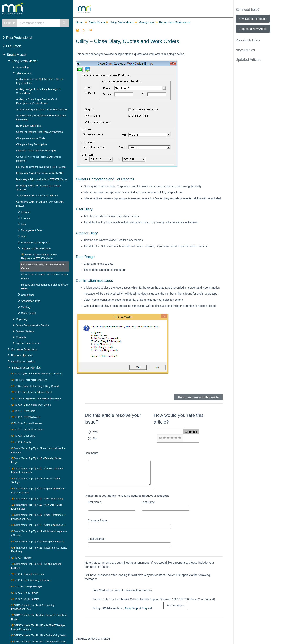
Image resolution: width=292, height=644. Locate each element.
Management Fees (32, 230)
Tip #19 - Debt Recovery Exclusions (31, 580)
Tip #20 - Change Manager (27, 586)
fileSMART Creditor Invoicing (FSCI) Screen (41, 167)
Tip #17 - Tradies (21, 558)
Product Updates (22, 355)
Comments (91, 453)
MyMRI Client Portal (27, 343)
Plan (24, 236)
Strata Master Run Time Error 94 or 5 (37, 196)
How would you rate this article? (179, 419)
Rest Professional (19, 38)
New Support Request (138, 608)
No (95, 438)
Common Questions (24, 349)
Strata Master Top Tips (26, 367)
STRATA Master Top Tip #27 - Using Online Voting (39, 642)
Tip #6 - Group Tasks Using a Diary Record (35, 386)
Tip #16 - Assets (21, 442)
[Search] (64, 23)
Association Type (31, 301)
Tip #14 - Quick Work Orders (27, 430)
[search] (38, 23)
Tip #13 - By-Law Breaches (27, 423)
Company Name (98, 520)
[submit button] (175, 606)
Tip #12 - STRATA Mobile (26, 417)
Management (24, 73)
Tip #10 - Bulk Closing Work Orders (31, 405)
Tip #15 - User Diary (23, 436)
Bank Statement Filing (29, 126)
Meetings (26, 307)
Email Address (96, 539)
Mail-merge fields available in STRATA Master (42, 179)
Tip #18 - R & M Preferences (27, 574)
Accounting (22, 67)
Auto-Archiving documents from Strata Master (42, 109)
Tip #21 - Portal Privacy (25, 593)
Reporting (21, 319)
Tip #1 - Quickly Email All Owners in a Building (37, 374)
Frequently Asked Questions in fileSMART (40, 173)
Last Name (148, 502)
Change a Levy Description (31, 144)
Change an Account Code (31, 138)
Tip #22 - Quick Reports (25, 599)
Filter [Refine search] (10, 23)
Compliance (28, 295)
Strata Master (17, 55)
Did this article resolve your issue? (113, 419)
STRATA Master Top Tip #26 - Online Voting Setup (39, 635)
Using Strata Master (25, 61)
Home (80, 22)
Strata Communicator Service (33, 325)
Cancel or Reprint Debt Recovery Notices (39, 132)
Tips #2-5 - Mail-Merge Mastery (29, 380)
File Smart (14, 46)
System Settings (25, 331)
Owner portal (28, 313)
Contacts (21, 337)
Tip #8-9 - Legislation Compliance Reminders (36, 398)
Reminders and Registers (35, 242)
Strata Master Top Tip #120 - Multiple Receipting (38, 541)
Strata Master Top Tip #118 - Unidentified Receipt (38, 525)
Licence (26, 218)
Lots (24, 224)
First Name (94, 502)
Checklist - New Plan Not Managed (36, 151)
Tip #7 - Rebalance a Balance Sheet (31, 392)
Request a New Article (253, 29)
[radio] (160, 438)
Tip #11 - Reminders (23, 411)
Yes (95, 432)
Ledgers (26, 212)
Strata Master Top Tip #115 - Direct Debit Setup (37, 499)
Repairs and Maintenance (36, 249)
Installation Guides (23, 361)
